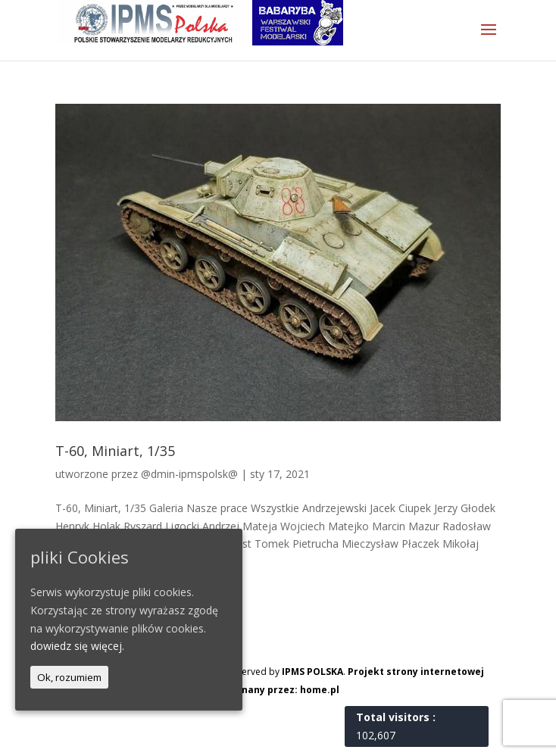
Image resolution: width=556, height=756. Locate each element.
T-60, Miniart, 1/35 (115, 451)
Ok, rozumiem (69, 677)
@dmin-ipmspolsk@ (189, 474)
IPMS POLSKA (312, 672)
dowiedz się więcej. (77, 646)
